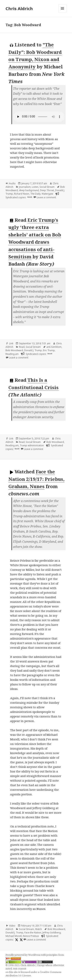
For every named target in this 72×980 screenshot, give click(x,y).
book (30, 197)
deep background (29, 190)
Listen (35, 187)
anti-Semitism (54, 347)
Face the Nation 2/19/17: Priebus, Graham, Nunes (36, 479)
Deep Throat (47, 190)
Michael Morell (14, 936)
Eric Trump (49, 350)
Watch (38, 929)
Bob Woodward (14, 350)
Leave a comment (46, 197)
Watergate (47, 194)
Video (12, 926)
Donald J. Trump (33, 350)
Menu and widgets (62, 12)
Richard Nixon (22, 194)
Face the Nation (33, 933)
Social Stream (47, 187)
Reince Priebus (31, 936)
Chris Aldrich (19, 8)
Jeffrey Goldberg (52, 933)
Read (22, 347)
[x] (16, 940)
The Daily (35, 194)
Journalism (25, 187)
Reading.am (12, 354)
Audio (12, 183)
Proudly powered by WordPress (23, 955)
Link (11, 343)
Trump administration (32, 445)
